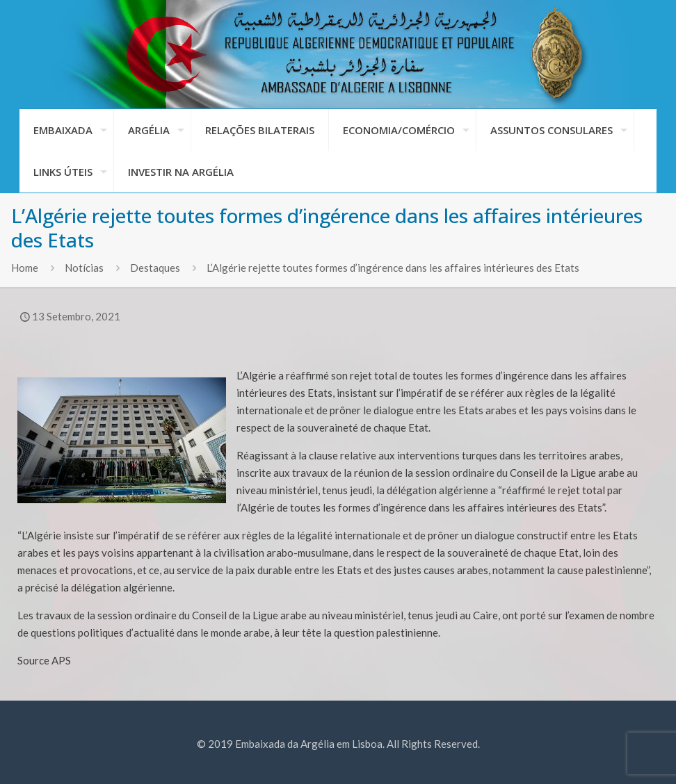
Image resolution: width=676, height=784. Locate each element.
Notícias (84, 268)
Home (25, 268)
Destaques (155, 268)
